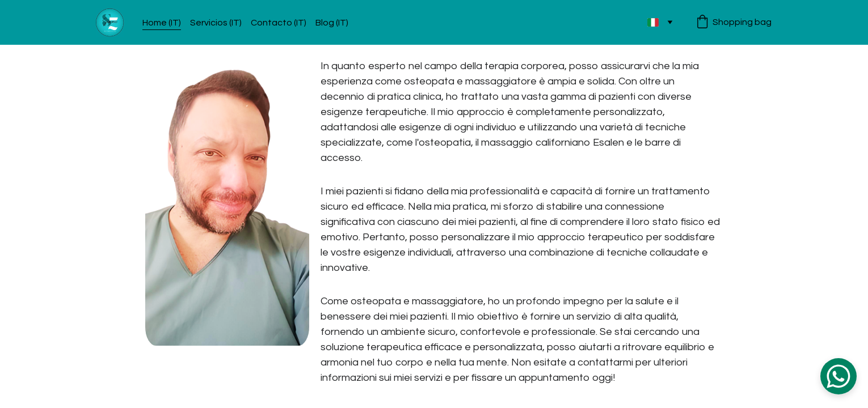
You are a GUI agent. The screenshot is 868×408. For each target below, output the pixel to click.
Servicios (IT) (216, 23)
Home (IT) (162, 23)
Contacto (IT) (279, 23)
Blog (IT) (332, 23)
